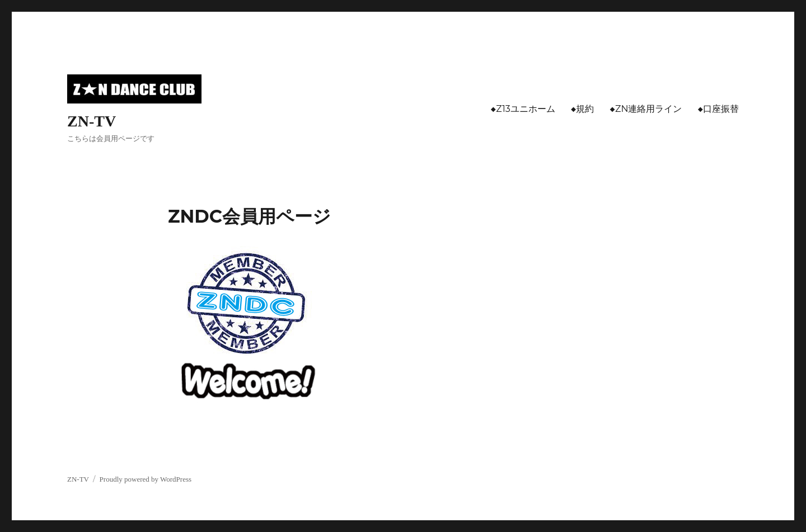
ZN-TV (92, 121)
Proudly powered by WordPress (146, 479)
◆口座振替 (718, 109)
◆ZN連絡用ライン (646, 109)
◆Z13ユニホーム (523, 109)
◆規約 (583, 109)
